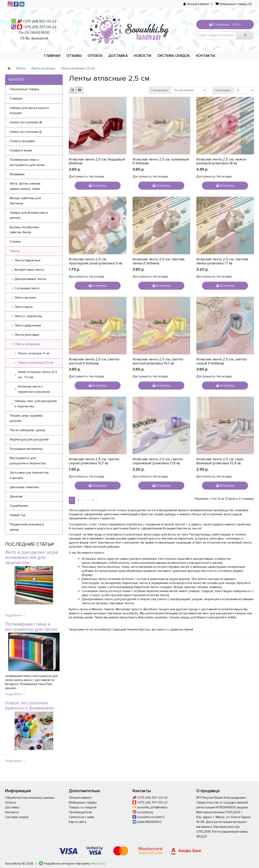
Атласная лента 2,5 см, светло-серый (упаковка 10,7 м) (94, 461)
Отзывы (74, 56)
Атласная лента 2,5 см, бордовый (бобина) (97, 161)
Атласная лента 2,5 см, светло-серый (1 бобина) (222, 361)
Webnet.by (98, 864)
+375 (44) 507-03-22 (40, 21)
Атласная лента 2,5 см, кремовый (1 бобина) (161, 161)
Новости (142, 56)
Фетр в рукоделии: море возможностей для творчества (32, 558)
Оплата (95, 56)
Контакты (206, 56)
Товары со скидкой (83, 807)
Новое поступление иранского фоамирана (29, 706)
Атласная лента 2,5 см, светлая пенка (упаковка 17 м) (222, 261)
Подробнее (15, 615)
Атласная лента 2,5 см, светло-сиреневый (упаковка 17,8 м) (158, 461)
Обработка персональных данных (30, 798)
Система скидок (174, 56)
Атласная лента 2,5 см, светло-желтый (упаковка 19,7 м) (158, 361)
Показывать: (223, 90)
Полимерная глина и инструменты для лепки (31, 627)
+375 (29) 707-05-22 (40, 27)
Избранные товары (83, 803)
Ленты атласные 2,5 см (78, 68)
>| (92, 500)
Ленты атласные (43, 68)
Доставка (118, 56)
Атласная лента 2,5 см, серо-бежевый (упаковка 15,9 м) (220, 461)
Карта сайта (77, 822)
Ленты (21, 68)
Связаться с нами (81, 817)
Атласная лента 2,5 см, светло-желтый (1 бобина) (94, 361)
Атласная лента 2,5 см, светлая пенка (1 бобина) (158, 261)
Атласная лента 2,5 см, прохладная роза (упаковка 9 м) (95, 261)
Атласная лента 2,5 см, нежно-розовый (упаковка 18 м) (222, 161)
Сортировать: (160, 90)
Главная (52, 56)
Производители (80, 812)
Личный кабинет (81, 798)
